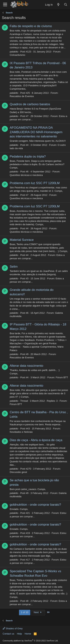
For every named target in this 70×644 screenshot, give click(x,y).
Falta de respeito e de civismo (31, 26)
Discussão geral (18, 472)
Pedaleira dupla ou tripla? (28, 156)
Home (28, 634)
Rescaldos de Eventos (22, 96)
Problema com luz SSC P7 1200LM (35, 183)
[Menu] (5, 5)
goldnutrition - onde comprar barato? (35, 505)
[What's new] (58, 5)
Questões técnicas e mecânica (26, 175)
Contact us (8, 634)
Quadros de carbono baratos (30, 104)
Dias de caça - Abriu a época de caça (36, 440)
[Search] (66, 5)
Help (20, 634)
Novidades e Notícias (21, 432)
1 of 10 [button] (25, 612)
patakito (14, 52)
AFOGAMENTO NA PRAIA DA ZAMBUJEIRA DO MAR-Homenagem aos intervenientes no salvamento (36, 132)
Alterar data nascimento (27, 366)
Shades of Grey (13, 628)
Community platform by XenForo (30, 641)
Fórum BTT (62, 377)
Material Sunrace (22, 240)
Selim (14, 267)
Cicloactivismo (17, 55)
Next (38, 612)
